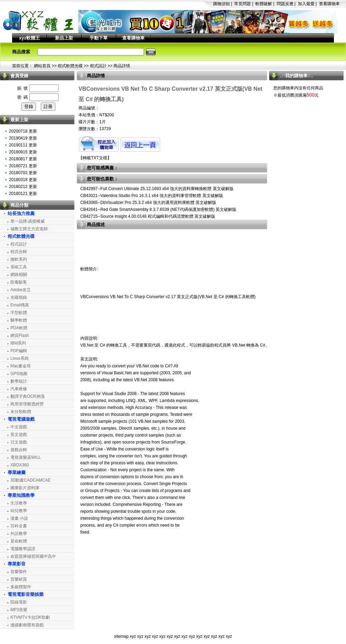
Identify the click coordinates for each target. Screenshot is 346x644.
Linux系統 (20, 358)
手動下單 (99, 38)
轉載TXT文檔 (95, 158)
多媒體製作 (21, 587)
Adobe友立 (21, 290)
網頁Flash (20, 336)
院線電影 (19, 602)
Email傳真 (20, 305)
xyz (133, 636)
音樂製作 (19, 572)
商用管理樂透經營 (27, 404)
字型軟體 (19, 313)
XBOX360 (20, 465)
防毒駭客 (19, 282)
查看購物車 (329, 4)
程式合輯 (19, 252)
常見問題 (243, 4)
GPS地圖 (19, 374)
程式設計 (98, 66)
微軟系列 (19, 259)
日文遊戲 (19, 442)
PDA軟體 (19, 328)
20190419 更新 (23, 138)
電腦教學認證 (23, 549)
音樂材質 (19, 579)
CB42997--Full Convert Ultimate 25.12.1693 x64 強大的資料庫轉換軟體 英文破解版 (157, 189)
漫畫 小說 (19, 518)
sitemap (121, 636)
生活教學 (19, 503)
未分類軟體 (21, 412)
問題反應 (285, 4)
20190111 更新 (23, 145)
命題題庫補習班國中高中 (33, 556)
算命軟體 (19, 541)
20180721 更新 (23, 166)
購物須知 (221, 4)
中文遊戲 (19, 427)
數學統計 (19, 381)
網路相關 (19, 275)
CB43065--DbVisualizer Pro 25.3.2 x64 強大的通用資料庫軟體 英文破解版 (148, 203)
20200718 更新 (23, 131)
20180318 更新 (23, 180)
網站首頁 (42, 66)
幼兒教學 (19, 511)
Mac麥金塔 (21, 366)
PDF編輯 (19, 351)
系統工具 (19, 267)
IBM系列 (18, 343)
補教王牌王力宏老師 (29, 229)
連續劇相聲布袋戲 (27, 625)
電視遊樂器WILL (26, 457)
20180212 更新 (23, 187)
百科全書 (19, 526)
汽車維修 (19, 389)
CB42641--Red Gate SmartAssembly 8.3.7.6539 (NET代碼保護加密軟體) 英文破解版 (158, 209)
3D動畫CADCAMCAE (30, 480)
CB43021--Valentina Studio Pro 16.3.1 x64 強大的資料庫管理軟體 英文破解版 (152, 196)
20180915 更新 (23, 152)
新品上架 (64, 38)
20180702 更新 (23, 173)
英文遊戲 (19, 435)
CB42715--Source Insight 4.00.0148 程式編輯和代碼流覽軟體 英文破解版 (148, 216)
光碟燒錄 (19, 297)
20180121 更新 (23, 194)
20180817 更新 (23, 159)
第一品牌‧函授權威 (28, 221)
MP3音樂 (19, 610)
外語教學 (19, 534)
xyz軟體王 (29, 38)
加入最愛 (306, 4)
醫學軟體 (19, 320)
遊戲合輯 (19, 450)
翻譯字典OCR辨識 (28, 396)
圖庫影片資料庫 (25, 488)
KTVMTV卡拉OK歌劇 (30, 617)
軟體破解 (264, 4)
